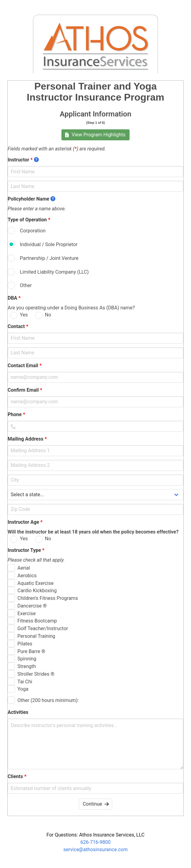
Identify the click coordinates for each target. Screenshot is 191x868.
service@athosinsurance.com (95, 850)
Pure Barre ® (31, 651)
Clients (17, 776)
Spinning (27, 659)
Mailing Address (27, 439)
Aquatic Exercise (35, 583)
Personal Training (36, 636)
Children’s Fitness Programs (48, 598)
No (48, 315)
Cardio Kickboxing (37, 591)
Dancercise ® (32, 606)
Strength (27, 666)
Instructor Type (26, 550)
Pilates (25, 644)
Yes (24, 315)
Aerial (24, 568)
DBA (14, 298)
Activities (20, 712)
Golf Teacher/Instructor (43, 628)
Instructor (23, 160)
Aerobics (27, 576)
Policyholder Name (31, 199)
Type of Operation (29, 220)
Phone (16, 414)
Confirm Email (25, 390)
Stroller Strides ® (36, 674)
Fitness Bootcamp (37, 621)
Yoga (23, 689)
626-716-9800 (95, 842)
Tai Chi (25, 682)
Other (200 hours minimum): (48, 700)
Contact (18, 326)
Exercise (27, 613)
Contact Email (25, 366)
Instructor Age (25, 522)
